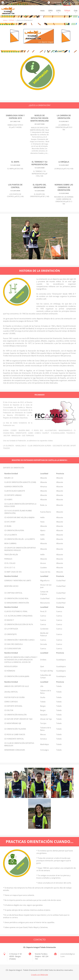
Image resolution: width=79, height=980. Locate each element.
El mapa (15, 162)
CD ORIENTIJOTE (10, 634)
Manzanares (45, 603)
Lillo (42, 686)
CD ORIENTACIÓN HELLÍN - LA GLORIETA (20, 539)
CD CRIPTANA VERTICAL (13, 593)
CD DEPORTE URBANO (13, 495)
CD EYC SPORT (10, 522)
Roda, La (44, 505)
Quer (42, 666)
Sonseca (43, 739)
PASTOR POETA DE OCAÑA (14, 697)
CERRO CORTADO (11, 702)
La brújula (64, 162)
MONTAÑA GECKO (11, 586)
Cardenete (44, 629)
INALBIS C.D (9, 478)
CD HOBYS (8, 500)
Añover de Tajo (46, 719)
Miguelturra (45, 581)
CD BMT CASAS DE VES (13, 572)
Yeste (42, 522)
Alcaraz (43, 563)
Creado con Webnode (39, 975)
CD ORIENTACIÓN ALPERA (14, 530)
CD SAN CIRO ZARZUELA (13, 644)
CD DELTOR (9, 710)
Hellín (42, 517)
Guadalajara (61, 660)
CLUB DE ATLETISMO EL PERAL (16, 611)
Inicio (42, 11)
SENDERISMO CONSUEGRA (15, 750)
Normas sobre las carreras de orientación (64, 187)
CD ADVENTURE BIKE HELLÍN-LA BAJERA (19, 517)
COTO (58, 11)
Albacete (44, 478)
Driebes (43, 660)
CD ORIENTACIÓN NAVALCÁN (15, 715)
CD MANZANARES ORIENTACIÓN (17, 603)
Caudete (43, 568)
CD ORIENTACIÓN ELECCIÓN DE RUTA (19, 624)
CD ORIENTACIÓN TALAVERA (15, 729)
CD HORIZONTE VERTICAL (14, 739)
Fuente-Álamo (46, 512)
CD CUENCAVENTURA (13, 649)
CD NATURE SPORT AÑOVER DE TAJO (18, 719)
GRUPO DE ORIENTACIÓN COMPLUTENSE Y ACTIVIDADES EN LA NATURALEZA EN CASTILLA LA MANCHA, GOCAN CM (21, 660)
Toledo (59, 686)
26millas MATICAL (11, 692)
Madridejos (45, 744)
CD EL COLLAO (10, 563)
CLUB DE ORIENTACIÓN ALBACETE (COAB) (20, 482)
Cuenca (59, 611)
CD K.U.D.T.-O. (10, 568)
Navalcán (44, 715)
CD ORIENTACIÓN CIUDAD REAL (16, 598)
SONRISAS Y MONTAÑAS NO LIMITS (18, 581)
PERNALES (8, 559)
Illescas (43, 734)
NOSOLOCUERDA (11, 666)
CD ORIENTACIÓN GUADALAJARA (17, 676)
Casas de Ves (45, 572)
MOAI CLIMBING (10, 543)
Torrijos (43, 723)
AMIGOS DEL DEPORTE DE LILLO (17, 686)
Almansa (44, 487)
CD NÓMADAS (10, 671)
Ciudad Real (61, 581)
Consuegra (44, 750)
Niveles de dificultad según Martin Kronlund (40, 118)
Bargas (43, 706)
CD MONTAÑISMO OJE (13, 723)
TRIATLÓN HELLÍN (11, 555)
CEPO (50, 11)
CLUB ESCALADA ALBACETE (15, 491)
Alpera (43, 530)
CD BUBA (8, 526)
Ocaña (43, 697)
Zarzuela (44, 644)
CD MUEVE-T (9, 620)
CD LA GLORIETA (11, 535)
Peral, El (43, 611)
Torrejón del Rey (47, 671)
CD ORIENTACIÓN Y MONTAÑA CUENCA (19, 640)
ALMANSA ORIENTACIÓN (14, 487)
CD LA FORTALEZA (11, 629)
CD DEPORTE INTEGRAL (13, 706)
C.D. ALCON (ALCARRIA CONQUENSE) (18, 616)
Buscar (3, 2)
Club (76, 11)
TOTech (67, 11)
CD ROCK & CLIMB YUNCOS (15, 734)
